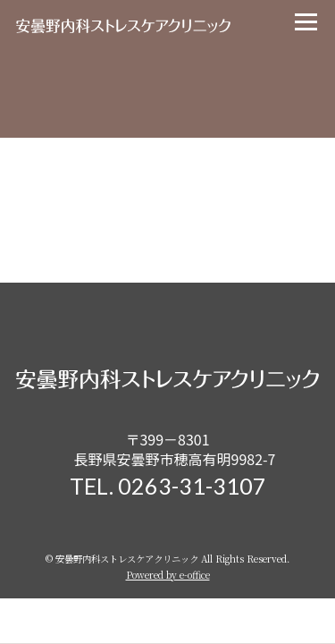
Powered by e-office (168, 575)
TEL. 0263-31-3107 (168, 486)
